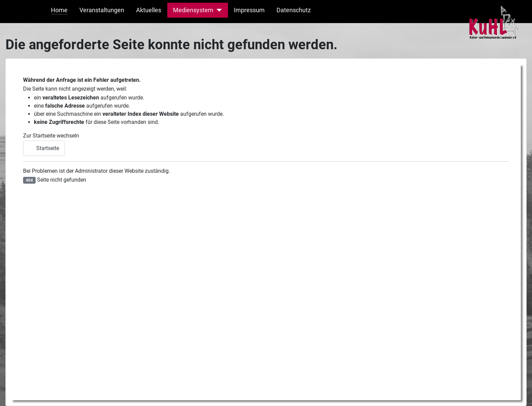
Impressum (249, 10)
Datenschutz (294, 10)
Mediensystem (193, 10)
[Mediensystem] (218, 10)
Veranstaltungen (102, 10)
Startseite (44, 148)
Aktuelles (149, 10)
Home (59, 10)
